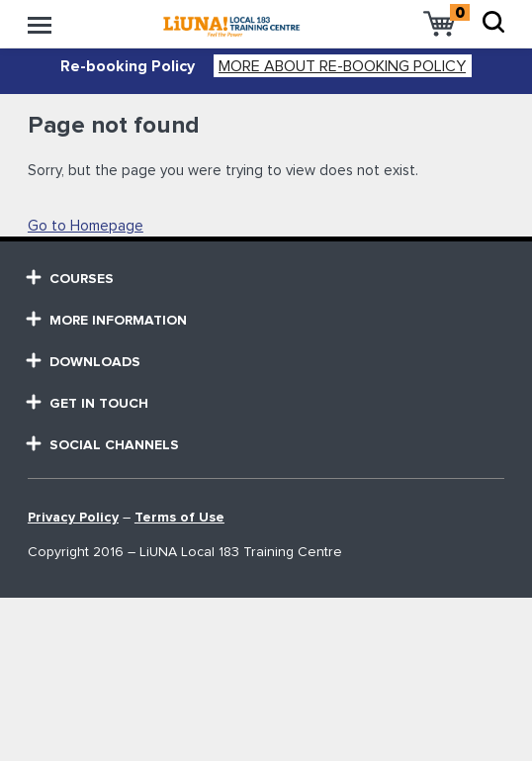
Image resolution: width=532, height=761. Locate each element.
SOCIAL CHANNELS (103, 445)
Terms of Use (179, 518)
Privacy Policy (73, 518)
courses (71, 279)
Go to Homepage (86, 226)
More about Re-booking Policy (342, 66)
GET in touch (88, 403)
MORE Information (107, 320)
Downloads (84, 362)
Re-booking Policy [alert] (128, 66)
